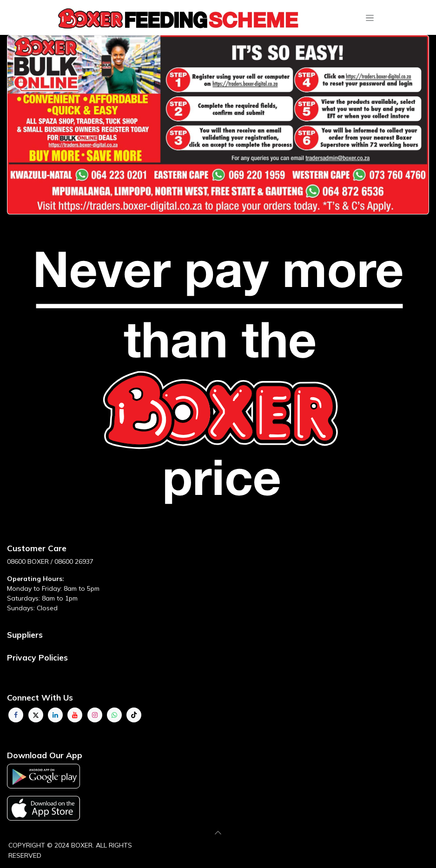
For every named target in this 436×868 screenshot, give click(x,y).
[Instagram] (95, 715)
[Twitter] (36, 715)
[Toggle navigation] (370, 18)
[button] (218, 833)
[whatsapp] (114, 715)
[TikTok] (134, 715)
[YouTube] (75, 715)
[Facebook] (16, 715)
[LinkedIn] (55, 715)
